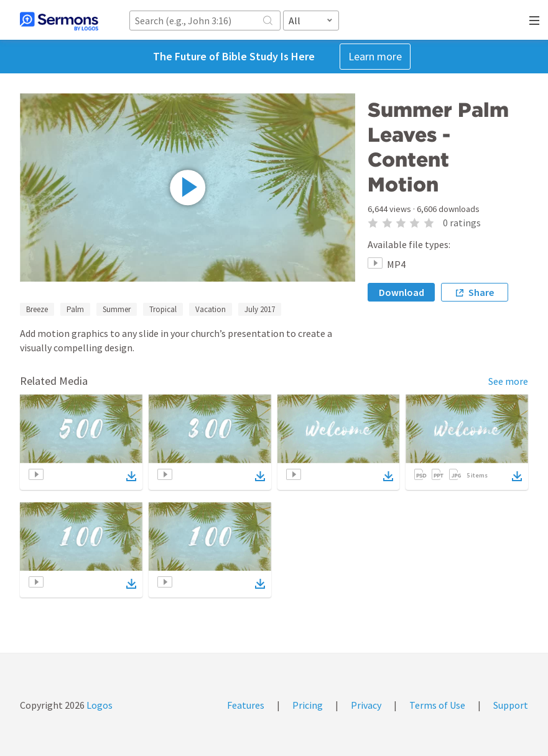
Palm (75, 309)
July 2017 (260, 309)
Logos (99, 705)
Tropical (163, 309)
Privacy (366, 705)
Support (511, 705)
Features (246, 705)
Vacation (211, 309)
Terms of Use (437, 705)
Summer (117, 309)
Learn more (375, 56)
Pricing (308, 705)
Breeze (37, 309)
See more (508, 381)
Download (402, 292)
